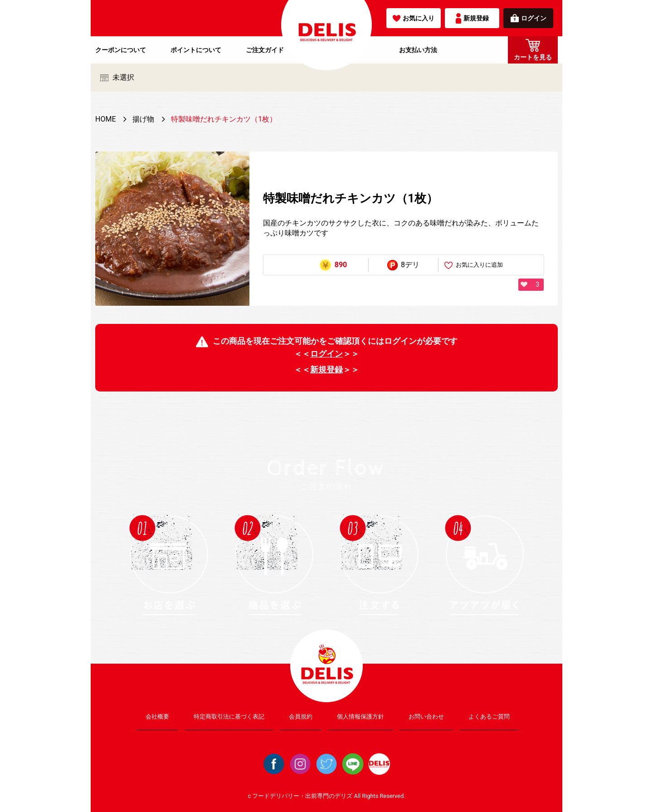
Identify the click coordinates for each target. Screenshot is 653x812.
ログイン (529, 18)
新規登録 (472, 18)
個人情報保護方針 (361, 717)
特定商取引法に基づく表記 (229, 717)
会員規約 (301, 717)
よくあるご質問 (489, 717)
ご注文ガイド (265, 50)
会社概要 (157, 717)
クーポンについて (121, 50)
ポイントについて (196, 50)
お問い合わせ (426, 717)
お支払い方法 (418, 50)
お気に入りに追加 (474, 265)
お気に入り (414, 18)
